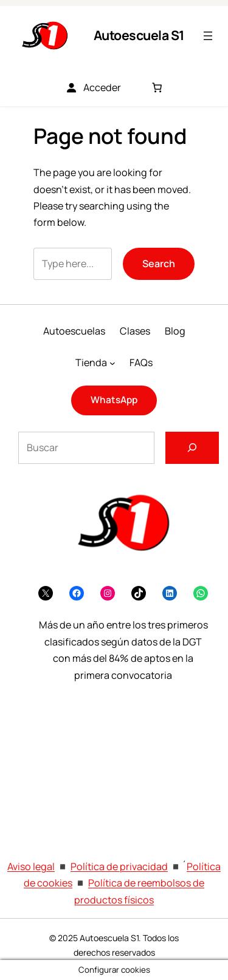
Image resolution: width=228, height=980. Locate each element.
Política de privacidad (119, 866)
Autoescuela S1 (139, 35)
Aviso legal (31, 866)
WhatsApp (114, 400)
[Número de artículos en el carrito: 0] (157, 87)
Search (159, 264)
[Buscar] (192, 448)
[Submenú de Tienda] (112, 362)
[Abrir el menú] (208, 36)
